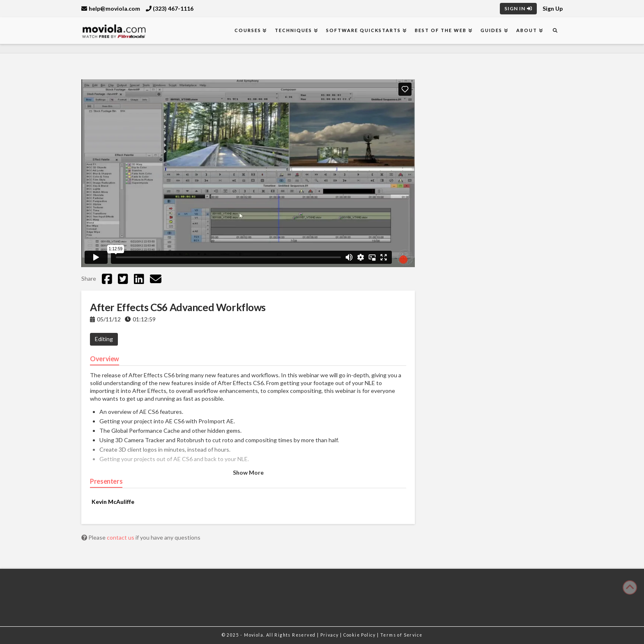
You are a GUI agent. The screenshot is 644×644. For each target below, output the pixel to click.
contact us (121, 537)
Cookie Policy (360, 635)
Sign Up (553, 8)
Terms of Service (401, 635)
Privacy (330, 635)
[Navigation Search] (555, 31)
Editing (104, 339)
